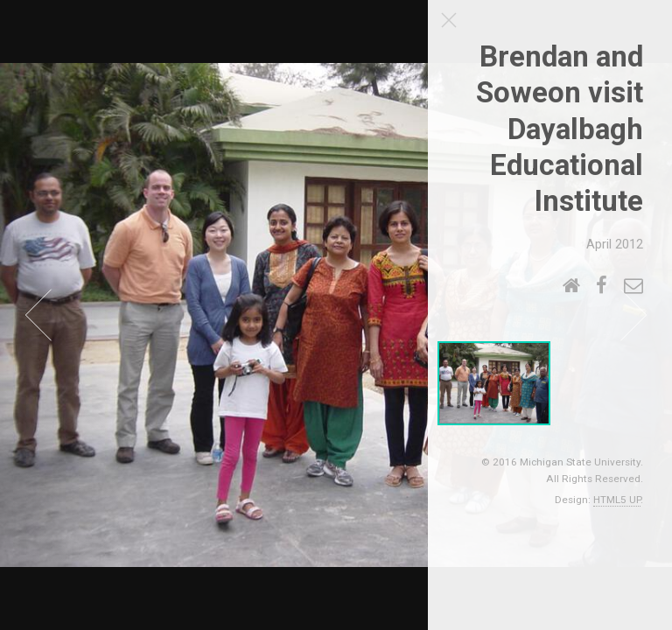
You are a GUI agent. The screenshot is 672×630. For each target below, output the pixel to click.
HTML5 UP (617, 500)
